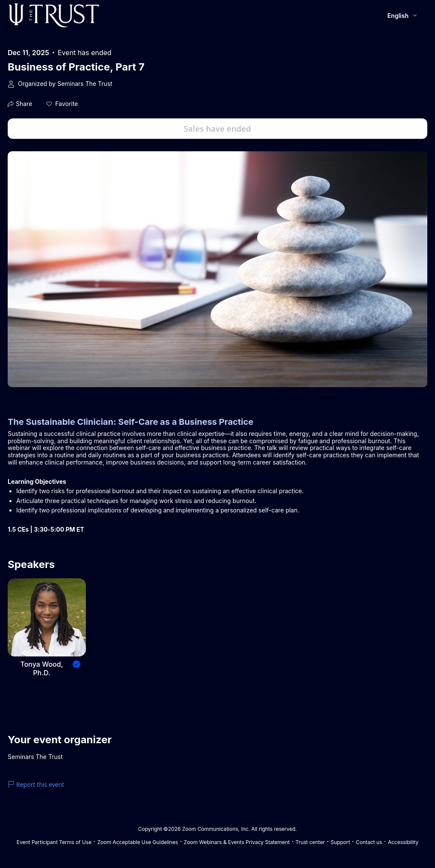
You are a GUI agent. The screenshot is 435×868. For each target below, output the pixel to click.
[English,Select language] (403, 16)
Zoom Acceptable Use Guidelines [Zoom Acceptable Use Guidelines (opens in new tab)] (138, 842)
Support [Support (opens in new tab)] (340, 842)
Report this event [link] (36, 784)
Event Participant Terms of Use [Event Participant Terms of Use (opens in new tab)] (54, 842)
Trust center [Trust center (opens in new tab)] (310, 842)
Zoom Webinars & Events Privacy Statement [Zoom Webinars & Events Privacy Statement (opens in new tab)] (237, 842)
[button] (62, 104)
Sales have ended (217, 129)
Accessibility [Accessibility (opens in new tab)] (403, 842)
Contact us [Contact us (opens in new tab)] (369, 842)
